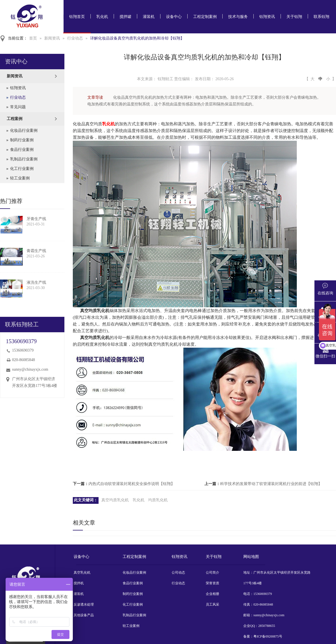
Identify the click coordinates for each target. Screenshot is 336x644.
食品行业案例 (22, 150)
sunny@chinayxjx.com (30, 369)
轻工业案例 (20, 178)
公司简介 (213, 573)
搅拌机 (79, 583)
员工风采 (213, 604)
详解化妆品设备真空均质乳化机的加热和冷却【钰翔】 (137, 38)
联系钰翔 (321, 17)
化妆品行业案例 (24, 131)
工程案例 (15, 119)
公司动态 (178, 573)
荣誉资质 (213, 583)
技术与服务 (238, 17)
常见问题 (18, 107)
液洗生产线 (36, 282)
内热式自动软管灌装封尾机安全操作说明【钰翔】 (132, 484)
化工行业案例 (22, 169)
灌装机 (149, 17)
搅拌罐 (125, 17)
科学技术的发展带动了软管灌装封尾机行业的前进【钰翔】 (271, 484)
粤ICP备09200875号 (268, 636)
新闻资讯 (52, 38)
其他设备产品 (84, 615)
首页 (33, 38)
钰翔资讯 (267, 17)
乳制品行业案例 (24, 159)
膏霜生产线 (36, 251)
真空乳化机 (82, 573)
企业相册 (213, 594)
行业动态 (75, 38)
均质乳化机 (158, 500)
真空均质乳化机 (115, 500)
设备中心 (174, 17)
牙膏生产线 (36, 219)
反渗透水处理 (84, 604)
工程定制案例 (205, 17)
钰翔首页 (77, 17)
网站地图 (251, 557)
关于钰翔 (294, 17)
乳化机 (102, 17)
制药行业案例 (22, 140)
